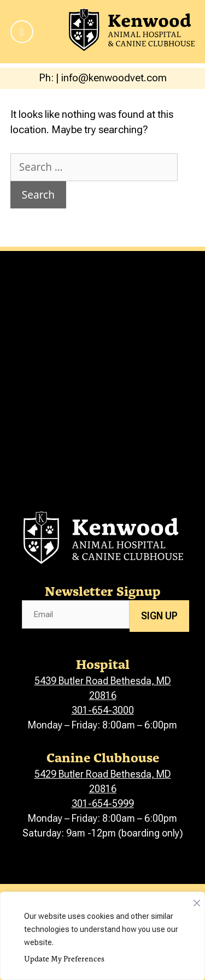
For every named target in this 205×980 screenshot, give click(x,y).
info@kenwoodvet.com (114, 78)
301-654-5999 (103, 803)
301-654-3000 (103, 710)
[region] (102, 936)
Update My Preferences (64, 958)
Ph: (47, 78)
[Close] (197, 900)
